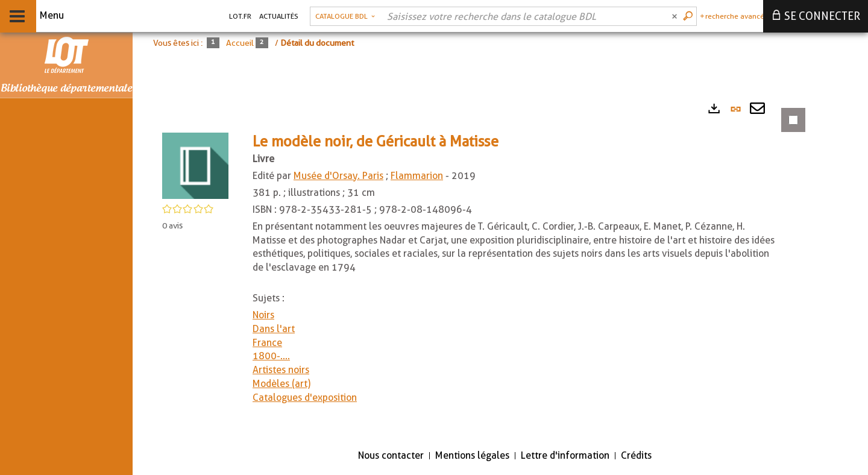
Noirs (263, 315)
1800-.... (271, 356)
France (267, 343)
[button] (195, 165)
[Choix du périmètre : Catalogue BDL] (345, 16)
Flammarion (417, 176)
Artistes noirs (281, 370)
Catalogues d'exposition (305, 398)
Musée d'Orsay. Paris (338, 176)
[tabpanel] (476, 267)
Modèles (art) (281, 384)
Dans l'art (274, 329)
